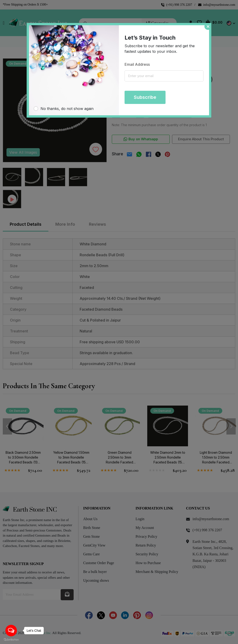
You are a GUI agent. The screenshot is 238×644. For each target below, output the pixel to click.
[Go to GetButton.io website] (11, 639)
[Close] (208, 26)
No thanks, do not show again (67, 109)
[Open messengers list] (11, 631)
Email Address (137, 64)
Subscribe (145, 97)
